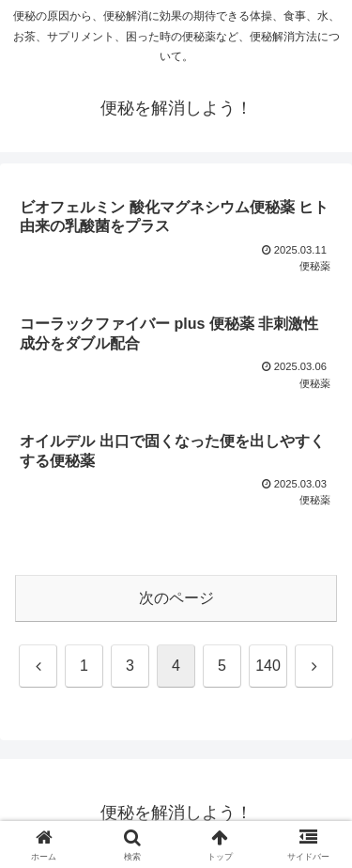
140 (268, 666)
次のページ (176, 598)
